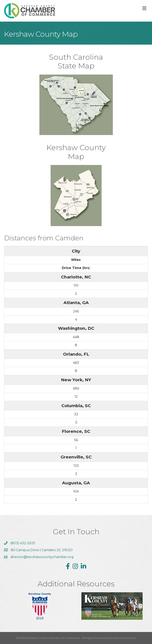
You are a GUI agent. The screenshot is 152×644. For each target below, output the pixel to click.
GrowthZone (127, 638)
